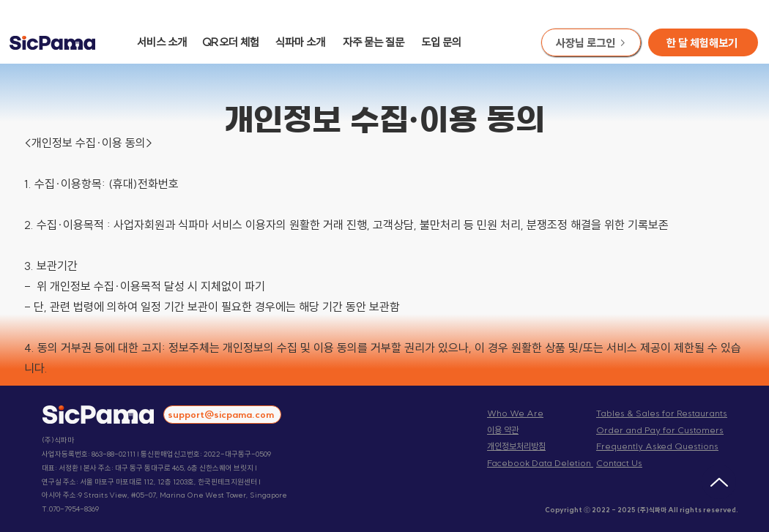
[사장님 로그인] (591, 42)
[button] (703, 42)
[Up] (719, 482)
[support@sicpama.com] (222, 415)
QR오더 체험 (231, 42)
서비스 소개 (162, 42)
